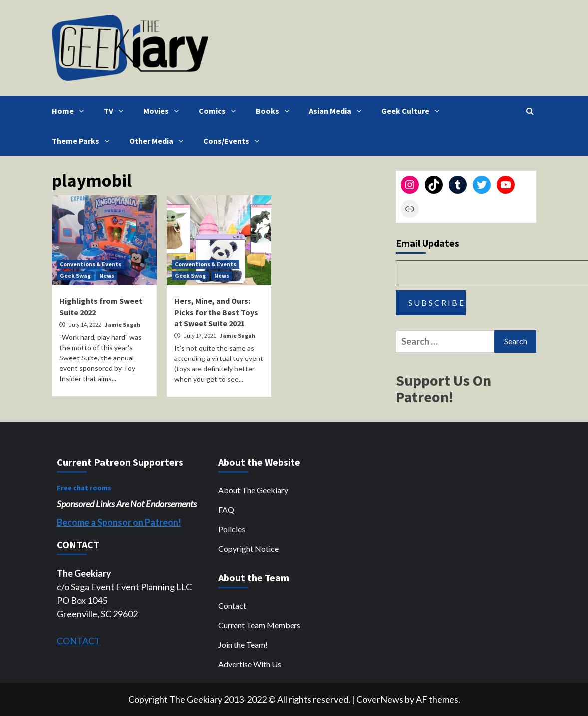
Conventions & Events (91, 264)
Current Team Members (259, 625)
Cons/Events (234, 141)
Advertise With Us (250, 664)
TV (116, 111)
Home (70, 111)
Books (275, 111)
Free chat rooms (84, 488)
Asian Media (338, 111)
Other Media (159, 141)
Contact (232, 605)
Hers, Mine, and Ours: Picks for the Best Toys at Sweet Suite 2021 (216, 312)
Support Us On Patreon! (443, 389)
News (107, 275)
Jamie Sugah (123, 324)
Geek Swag (75, 275)
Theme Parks (83, 141)
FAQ (226, 510)
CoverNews (380, 699)
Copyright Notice (248, 548)
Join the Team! (243, 644)
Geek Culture (413, 111)
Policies (232, 529)
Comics (220, 111)
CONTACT (79, 641)
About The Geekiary (253, 490)
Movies (163, 111)
